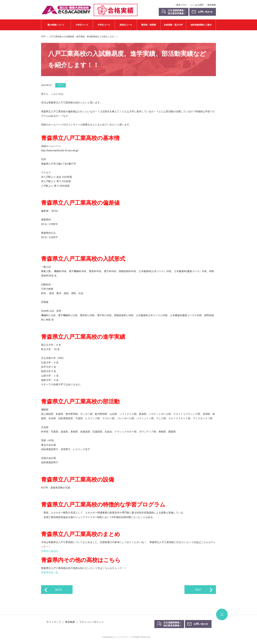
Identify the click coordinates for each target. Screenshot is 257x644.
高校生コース (126, 25)
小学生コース (82, 25)
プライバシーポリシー (91, 622)
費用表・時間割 (149, 25)
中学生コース (104, 25)
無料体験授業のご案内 (201, 25)
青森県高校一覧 (50, 572)
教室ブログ (182, 5)
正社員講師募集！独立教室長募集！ (177, 12)
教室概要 (212, 5)
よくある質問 (197, 5)
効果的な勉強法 (50, 551)
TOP (43, 37)
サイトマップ (54, 622)
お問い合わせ (201, 624)
